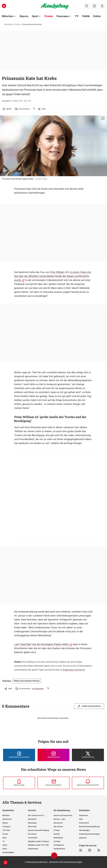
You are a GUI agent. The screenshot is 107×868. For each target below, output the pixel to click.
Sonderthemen (59, 849)
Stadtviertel (7, 819)
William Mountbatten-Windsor (27, 681)
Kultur (5, 845)
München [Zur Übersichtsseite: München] (8, 16)
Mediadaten (58, 838)
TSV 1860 (6, 830)
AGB (81, 819)
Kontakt (57, 834)
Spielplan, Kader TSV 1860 (38, 845)
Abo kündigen (84, 830)
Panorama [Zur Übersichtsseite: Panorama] (63, 16)
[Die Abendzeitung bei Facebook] (19, 755)
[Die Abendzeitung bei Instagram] (54, 755)
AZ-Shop (57, 841)
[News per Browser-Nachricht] (88, 783)
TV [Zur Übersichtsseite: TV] (77, 16)
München (6, 815)
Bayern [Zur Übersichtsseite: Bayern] (24, 16)
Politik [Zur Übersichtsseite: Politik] (86, 16)
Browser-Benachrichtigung (38, 830)
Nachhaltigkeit (8, 852)
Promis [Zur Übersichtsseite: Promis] (49, 16)
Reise (5, 849)
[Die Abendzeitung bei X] (88, 755)
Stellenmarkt (33, 849)
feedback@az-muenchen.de (74, 670)
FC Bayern (6, 827)
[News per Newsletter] (54, 783)
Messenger (32, 823)
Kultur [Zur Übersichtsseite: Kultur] (97, 16)
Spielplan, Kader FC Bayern (39, 841)
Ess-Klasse (32, 834)
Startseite (8, 24)
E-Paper (57, 830)
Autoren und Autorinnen (63, 815)
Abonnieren (58, 823)
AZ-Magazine (59, 845)
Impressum (83, 815)
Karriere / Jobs (59, 819)
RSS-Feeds (32, 827)
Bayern (5, 823)
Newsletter (32, 819)
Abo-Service (58, 827)
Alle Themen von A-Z (36, 815)
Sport (5, 838)
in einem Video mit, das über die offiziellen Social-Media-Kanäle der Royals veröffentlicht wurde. (53, 276)
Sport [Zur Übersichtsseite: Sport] (35, 16)
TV (4, 841)
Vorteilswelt (33, 838)
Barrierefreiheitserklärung (89, 827)
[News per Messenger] (19, 783)
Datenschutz (84, 823)
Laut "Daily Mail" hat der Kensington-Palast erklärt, (42, 644)
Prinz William (57, 272)
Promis (17, 24)
